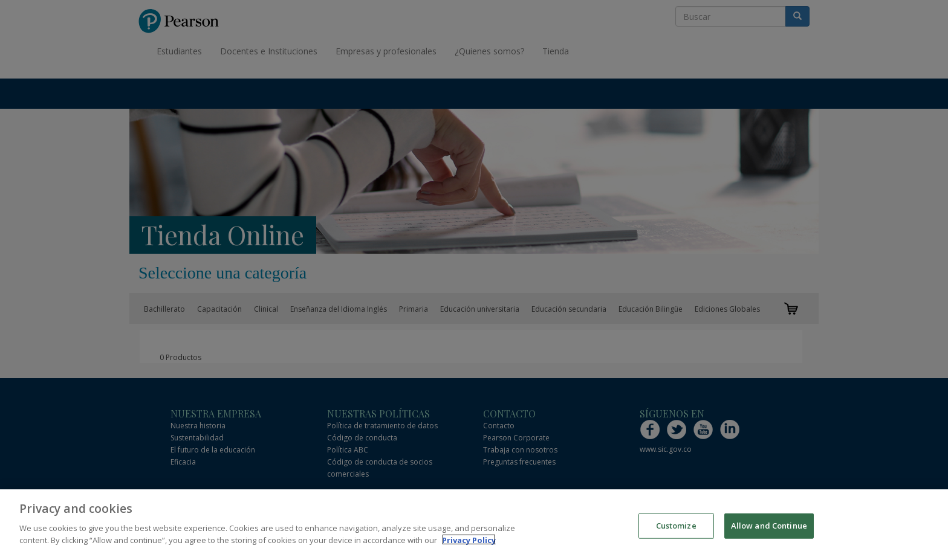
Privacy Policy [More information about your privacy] (469, 543)
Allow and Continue (769, 528)
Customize (676, 528)
